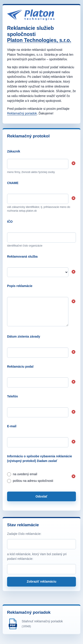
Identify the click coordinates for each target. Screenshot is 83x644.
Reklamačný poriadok (22, 113)
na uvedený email (22, 474)
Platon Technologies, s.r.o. (39, 40)
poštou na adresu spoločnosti (30, 481)
